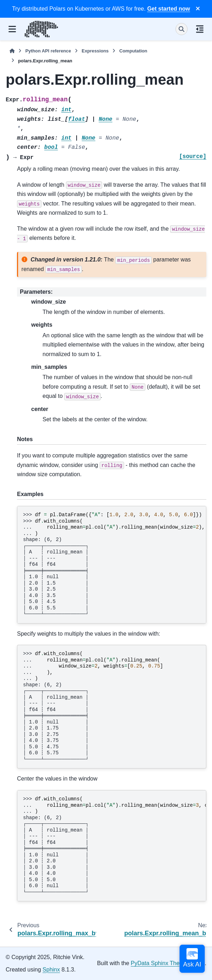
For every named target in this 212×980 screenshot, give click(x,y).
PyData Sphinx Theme (159, 963)
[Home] (12, 51)
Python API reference (48, 51)
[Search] (182, 29)
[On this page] (200, 29)
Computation (133, 51)
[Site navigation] (12, 29)
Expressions (95, 51)
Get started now (169, 9)
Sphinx (51, 970)
